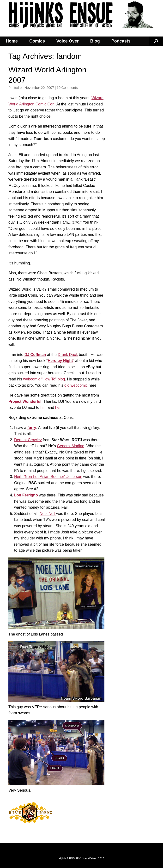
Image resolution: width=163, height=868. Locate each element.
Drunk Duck (68, 355)
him (43, 407)
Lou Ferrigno (26, 495)
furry (32, 428)
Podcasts (121, 41)
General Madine (71, 446)
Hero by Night (60, 361)
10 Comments (67, 88)
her (58, 407)
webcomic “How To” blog (44, 379)
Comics (37, 41)
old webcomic (76, 385)
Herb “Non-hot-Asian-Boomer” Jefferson (48, 477)
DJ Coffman (35, 355)
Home (12, 41)
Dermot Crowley (28, 440)
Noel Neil (48, 514)
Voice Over (68, 41)
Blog (95, 41)
